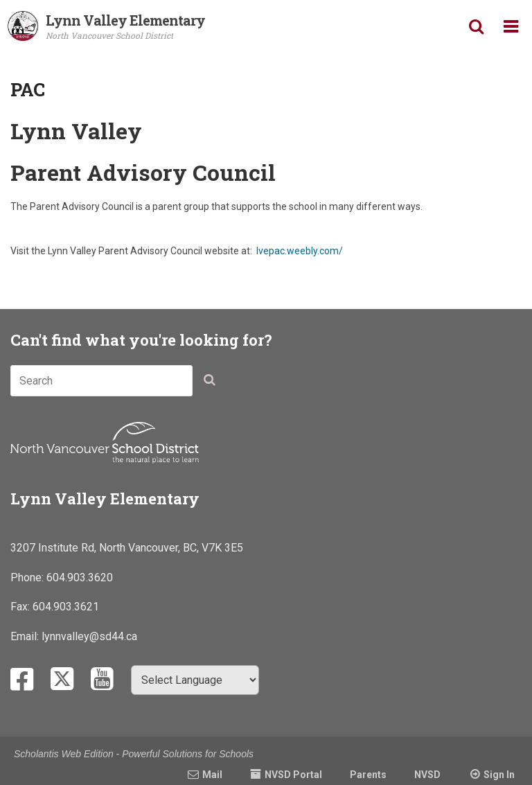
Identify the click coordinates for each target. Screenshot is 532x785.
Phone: (28, 577)
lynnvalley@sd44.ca (89, 636)
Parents (368, 775)
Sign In (499, 775)
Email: (26, 636)
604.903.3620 (80, 577)
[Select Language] (195, 680)
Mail (212, 775)
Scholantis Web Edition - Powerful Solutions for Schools (134, 754)
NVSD (427, 775)
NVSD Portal (293, 775)
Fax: (21, 607)
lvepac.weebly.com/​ (300, 251)
